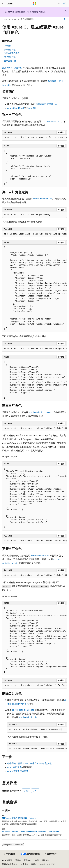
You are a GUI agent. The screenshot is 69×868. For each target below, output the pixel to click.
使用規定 (24, 864)
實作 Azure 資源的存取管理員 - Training (19, 818)
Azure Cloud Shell (16, 108)
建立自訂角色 (10, 57)
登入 (65, 3)
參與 (37, 860)
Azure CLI (31, 108)
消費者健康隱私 (9, 864)
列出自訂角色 (10, 50)
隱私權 (45, 860)
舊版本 (18, 860)
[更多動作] (64, 19)
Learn (5, 19)
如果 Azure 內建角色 (12, 68)
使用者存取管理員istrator (48, 104)
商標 (33, 864)
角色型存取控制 (27, 19)
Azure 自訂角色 (15, 767)
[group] (34, 138)
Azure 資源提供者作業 (18, 771)
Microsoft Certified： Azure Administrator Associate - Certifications (31, 832)
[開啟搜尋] (59, 4)
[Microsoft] (35, 4)
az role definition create (40, 412)
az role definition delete (23, 710)
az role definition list (51, 121)
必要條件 (8, 46)
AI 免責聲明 (7, 860)
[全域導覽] (3, 4)
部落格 (27, 860)
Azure (14, 19)
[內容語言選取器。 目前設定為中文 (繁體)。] (10, 854)
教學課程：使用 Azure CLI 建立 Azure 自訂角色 (29, 763)
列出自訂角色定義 (12, 53)
